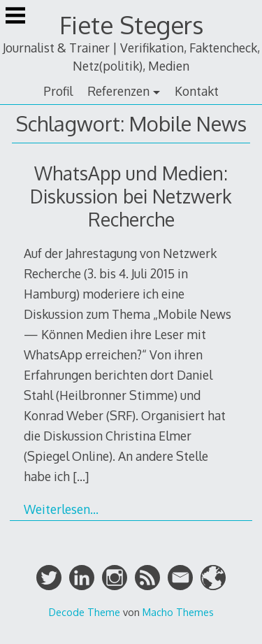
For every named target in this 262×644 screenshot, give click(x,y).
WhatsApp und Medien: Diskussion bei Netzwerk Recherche (131, 196)
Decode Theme (85, 612)
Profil (58, 91)
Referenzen (118, 91)
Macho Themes (178, 612)
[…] (81, 476)
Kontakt (197, 91)
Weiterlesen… (61, 509)
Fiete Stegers (131, 25)
